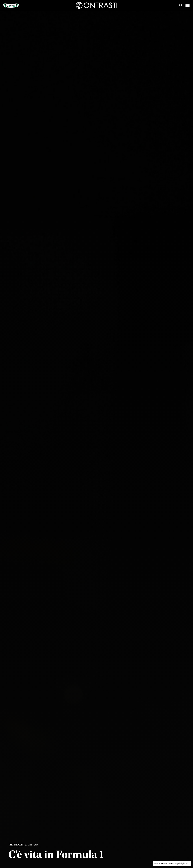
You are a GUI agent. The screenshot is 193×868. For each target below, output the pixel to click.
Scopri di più (179, 863)
